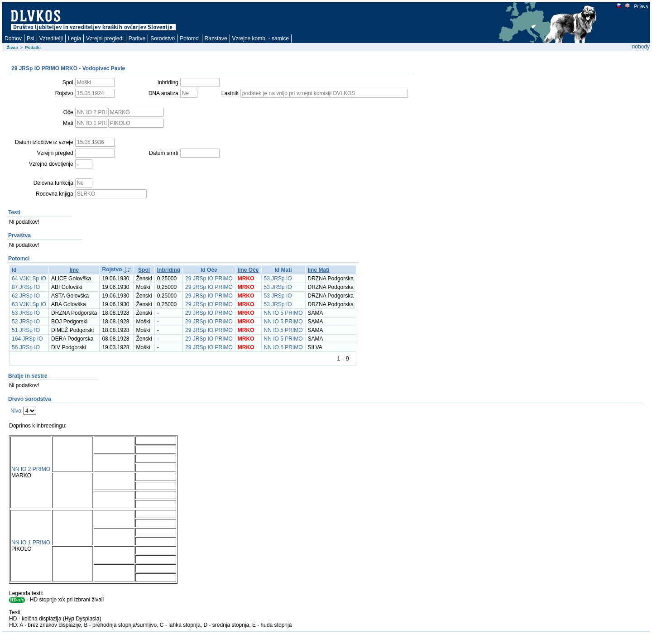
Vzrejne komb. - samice (261, 38)
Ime (74, 270)
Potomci (189, 38)
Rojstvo (112, 269)
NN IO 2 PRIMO (31, 469)
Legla (74, 38)
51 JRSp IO (26, 330)
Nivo (16, 411)
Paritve (137, 38)
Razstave (216, 38)
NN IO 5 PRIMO (283, 313)
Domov (13, 38)
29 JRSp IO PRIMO (209, 279)
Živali (12, 47)
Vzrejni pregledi (105, 38)
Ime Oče (248, 270)
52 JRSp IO (26, 322)
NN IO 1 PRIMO (31, 543)
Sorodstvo (163, 38)
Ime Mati (319, 270)
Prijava (641, 7)
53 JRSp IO (278, 279)
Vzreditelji (51, 38)
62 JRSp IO (26, 296)
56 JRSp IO (26, 347)
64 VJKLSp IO (29, 279)
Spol (144, 270)
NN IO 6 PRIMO (283, 347)
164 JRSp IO (27, 339)
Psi (31, 38)
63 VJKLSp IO (29, 304)
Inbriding (169, 270)
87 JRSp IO (26, 287)
